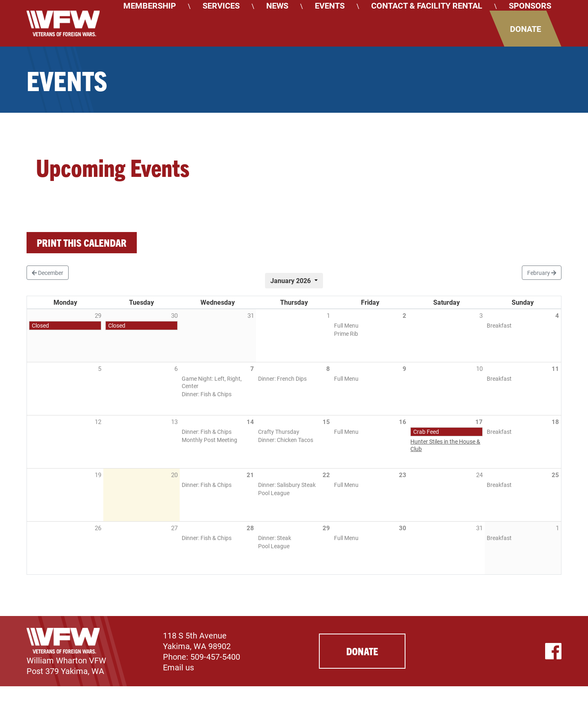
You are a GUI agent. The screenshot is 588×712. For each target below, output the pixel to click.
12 (98, 422)
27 (174, 528)
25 (555, 475)
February (542, 273)
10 (479, 368)
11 (555, 368)
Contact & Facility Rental (427, 5)
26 (98, 528)
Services (221, 5)
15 (326, 422)
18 (555, 422)
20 (174, 475)
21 (250, 475)
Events (330, 5)
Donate (526, 29)
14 (250, 422)
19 (98, 475)
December (48, 273)
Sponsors (530, 5)
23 (403, 475)
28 (250, 528)
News (277, 5)
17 (479, 422)
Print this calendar (82, 242)
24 (479, 475)
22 (326, 475)
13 (174, 422)
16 (403, 422)
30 (403, 528)
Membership (150, 5)
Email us (178, 667)
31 (479, 528)
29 (326, 528)
